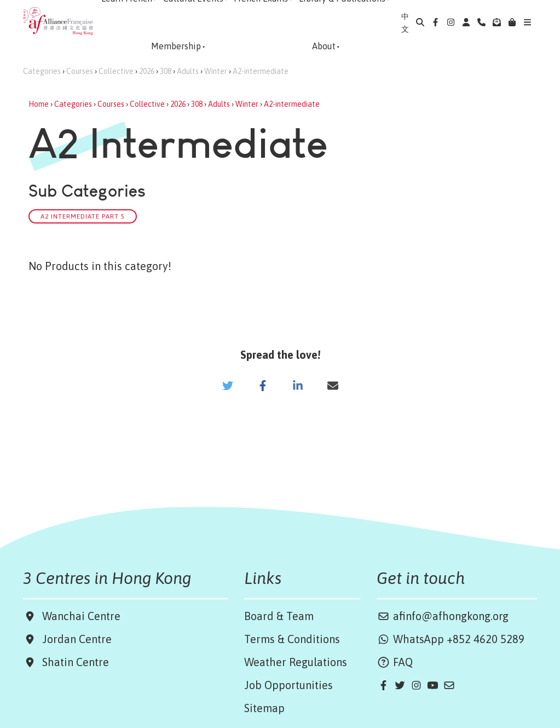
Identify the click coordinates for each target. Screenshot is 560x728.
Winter (216, 71)
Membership (176, 46)
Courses (80, 71)
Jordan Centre (74, 639)
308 (166, 71)
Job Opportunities (288, 685)
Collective (116, 71)
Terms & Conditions (292, 639)
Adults (188, 71)
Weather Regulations (296, 662)
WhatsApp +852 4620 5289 (451, 639)
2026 (147, 71)
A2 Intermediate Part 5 (83, 216)
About (324, 46)
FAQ (395, 662)
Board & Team (279, 616)
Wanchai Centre (83, 616)
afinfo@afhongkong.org (443, 616)
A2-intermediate (261, 71)
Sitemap (264, 708)
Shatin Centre (73, 662)
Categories (42, 71)
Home (39, 104)
